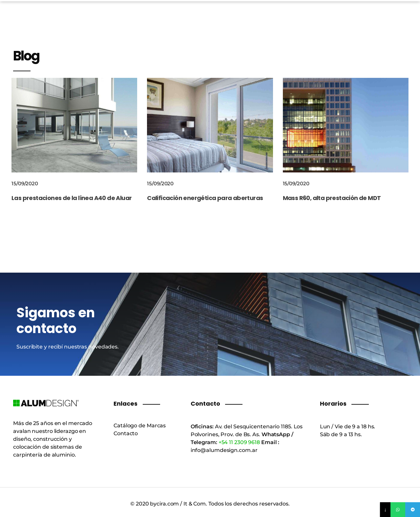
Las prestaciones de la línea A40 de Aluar (72, 198)
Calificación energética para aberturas (205, 198)
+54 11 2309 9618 (239, 442)
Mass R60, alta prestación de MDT (332, 198)
